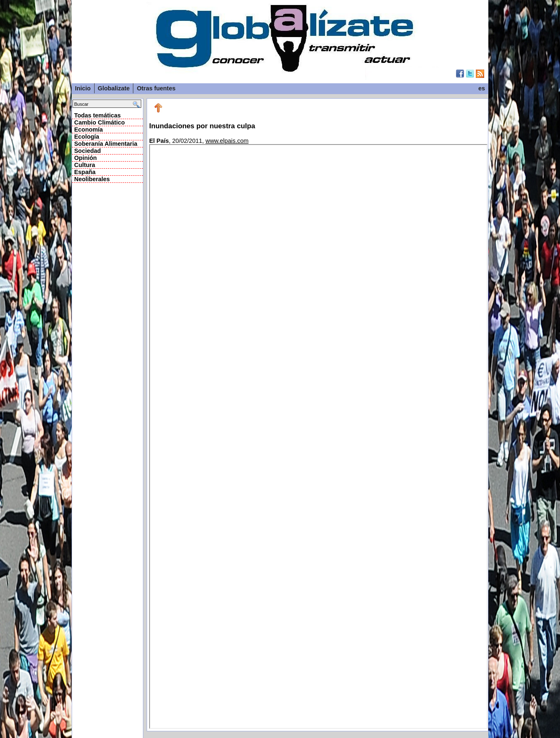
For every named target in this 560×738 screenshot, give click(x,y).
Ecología (87, 137)
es (482, 88)
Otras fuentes (156, 88)
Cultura (85, 165)
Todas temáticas (97, 115)
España (85, 172)
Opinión (85, 158)
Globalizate (114, 88)
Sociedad (87, 151)
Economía (89, 130)
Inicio (83, 88)
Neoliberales (92, 179)
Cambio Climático (100, 122)
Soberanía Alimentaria (106, 144)
